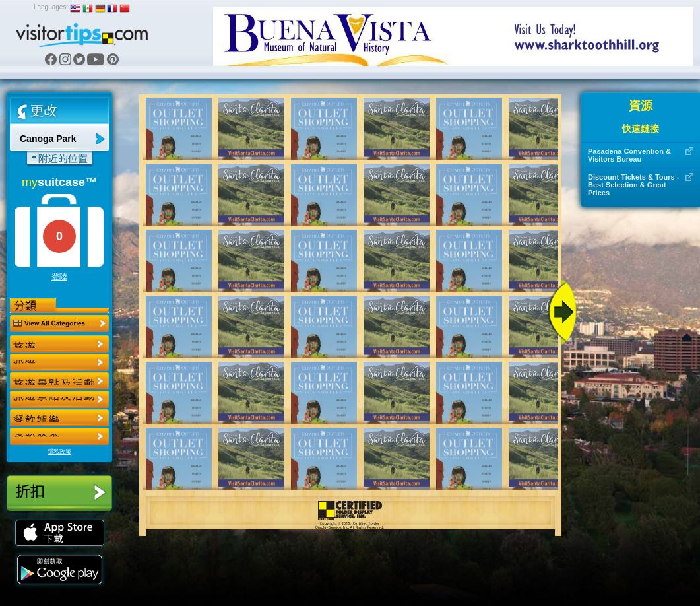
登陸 (59, 277)
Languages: (51, 7)
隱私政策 (59, 452)
